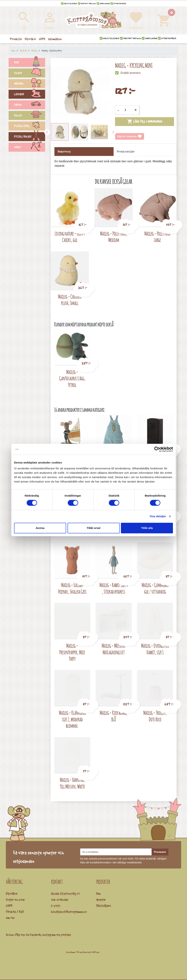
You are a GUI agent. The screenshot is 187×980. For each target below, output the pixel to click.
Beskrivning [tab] (64, 152)
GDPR (9, 906)
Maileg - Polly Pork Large (157, 237)
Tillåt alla (147, 528)
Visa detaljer (158, 516)
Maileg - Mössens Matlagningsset (114, 649)
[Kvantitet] (127, 110)
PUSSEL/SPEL (30, 126)
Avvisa (40, 528)
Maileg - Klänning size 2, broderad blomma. (72, 719)
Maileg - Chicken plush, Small (70, 300)
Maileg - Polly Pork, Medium (114, 237)
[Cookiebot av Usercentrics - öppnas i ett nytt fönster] (157, 449)
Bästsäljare (104, 906)
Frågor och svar (15, 900)
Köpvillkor (12, 894)
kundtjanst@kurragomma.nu (69, 912)
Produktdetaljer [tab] (126, 152)
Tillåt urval (94, 528)
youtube (66, 935)
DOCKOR (30, 73)
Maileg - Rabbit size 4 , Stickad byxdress (114, 588)
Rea (98, 894)
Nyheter (101, 900)
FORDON (30, 105)
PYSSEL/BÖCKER (30, 137)
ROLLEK (30, 116)
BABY (30, 63)
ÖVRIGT (30, 148)
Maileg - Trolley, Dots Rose (155, 716)
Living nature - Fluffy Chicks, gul (70, 237)
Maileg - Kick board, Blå (114, 716)
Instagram (49, 935)
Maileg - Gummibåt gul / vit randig (155, 588)
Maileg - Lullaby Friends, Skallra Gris (72, 588)
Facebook (36, 935)
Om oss (10, 918)
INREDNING (30, 84)
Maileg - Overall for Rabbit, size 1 (155, 649)
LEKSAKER (30, 95)
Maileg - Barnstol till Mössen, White (72, 783)
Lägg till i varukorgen (145, 122)
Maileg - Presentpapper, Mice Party (72, 652)
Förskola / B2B (15, 912)
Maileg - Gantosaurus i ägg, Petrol (72, 378)
